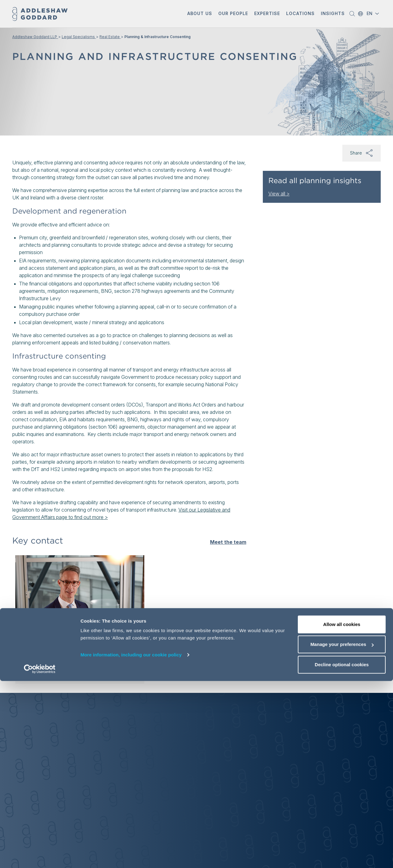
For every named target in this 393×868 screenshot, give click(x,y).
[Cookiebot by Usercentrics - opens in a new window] (40, 856)
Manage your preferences (342, 832)
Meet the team (228, 542)
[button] (200, 14)
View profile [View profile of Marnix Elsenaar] (40, 670)
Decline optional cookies (342, 852)
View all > (279, 194)
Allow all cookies (342, 811)
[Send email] (44, 656)
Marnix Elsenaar (47, 625)
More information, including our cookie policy (131, 842)
